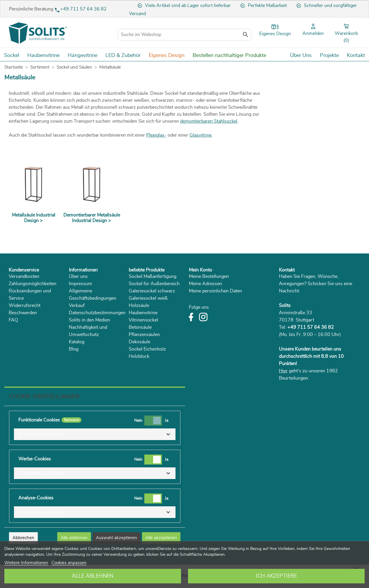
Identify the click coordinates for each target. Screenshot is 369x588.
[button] (95, 434)
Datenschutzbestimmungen (97, 313)
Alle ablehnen (93, 576)
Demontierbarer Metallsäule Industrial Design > (92, 218)
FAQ (13, 320)
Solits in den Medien (89, 320)
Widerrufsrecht (25, 305)
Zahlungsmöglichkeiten (33, 284)
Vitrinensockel (143, 320)
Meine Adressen (205, 284)
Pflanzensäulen (144, 335)
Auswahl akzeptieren (117, 538)
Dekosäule (139, 342)
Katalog (77, 342)
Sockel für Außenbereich (154, 284)
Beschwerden (23, 313)
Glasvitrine (200, 135)
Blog (74, 349)
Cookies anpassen (69, 563)
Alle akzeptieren (161, 538)
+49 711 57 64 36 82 (83, 9)
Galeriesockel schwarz (152, 291)
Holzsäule (139, 305)
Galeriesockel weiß (148, 298)
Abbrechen (23, 538)
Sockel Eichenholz (147, 349)
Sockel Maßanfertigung (153, 276)
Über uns (78, 276)
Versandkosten (24, 276)
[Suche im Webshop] (184, 35)
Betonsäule (140, 327)
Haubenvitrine (143, 313)
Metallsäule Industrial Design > (34, 218)
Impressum (80, 284)
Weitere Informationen (26, 563)
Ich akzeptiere (276, 576)
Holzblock (139, 356)
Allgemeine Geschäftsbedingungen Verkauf (93, 298)
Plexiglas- (156, 135)
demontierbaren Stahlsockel (209, 121)
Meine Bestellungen (209, 276)
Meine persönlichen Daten (215, 291)
